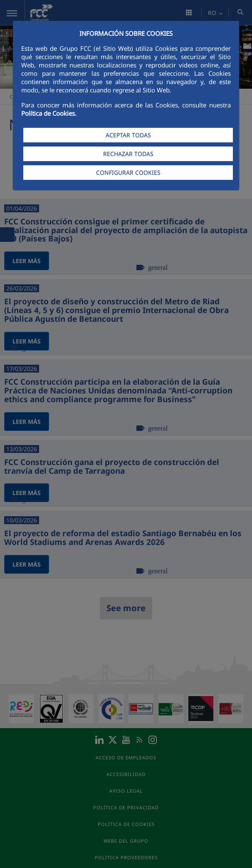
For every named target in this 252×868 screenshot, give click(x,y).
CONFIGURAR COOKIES (128, 173)
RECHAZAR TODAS (128, 154)
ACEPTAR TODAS (128, 135)
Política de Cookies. (49, 113)
